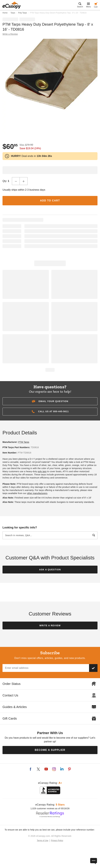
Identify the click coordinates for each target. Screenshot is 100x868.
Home (5, 13)
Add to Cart (50, 201)
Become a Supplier (50, 750)
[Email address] (46, 668)
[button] (50, 401)
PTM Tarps (24, 442)
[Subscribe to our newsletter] (93, 668)
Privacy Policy (57, 840)
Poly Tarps (23, 13)
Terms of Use (43, 840)
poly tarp (42, 471)
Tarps (13, 13)
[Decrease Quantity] (16, 181)
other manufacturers (37, 493)
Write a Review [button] (10, 34)
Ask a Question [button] (50, 570)
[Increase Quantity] (24, 181)
